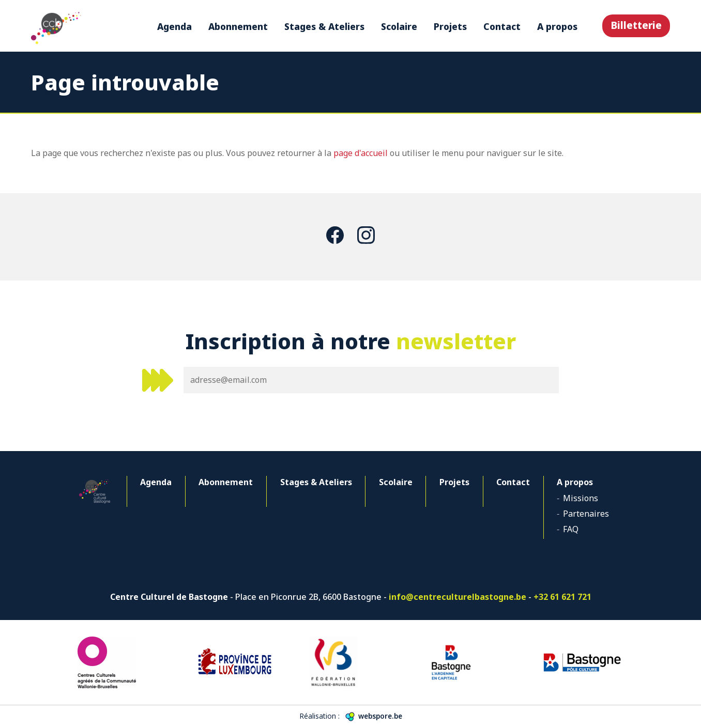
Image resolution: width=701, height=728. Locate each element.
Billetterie (636, 25)
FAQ (571, 529)
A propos (557, 26)
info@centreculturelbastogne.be (458, 597)
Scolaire (399, 26)
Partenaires (586, 514)
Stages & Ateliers (324, 26)
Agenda (174, 26)
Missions (581, 498)
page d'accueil (361, 153)
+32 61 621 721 (562, 597)
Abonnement (238, 26)
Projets (450, 26)
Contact (502, 26)
